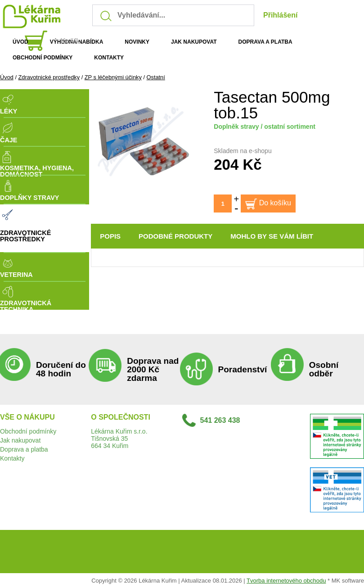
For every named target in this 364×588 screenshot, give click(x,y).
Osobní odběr (324, 369)
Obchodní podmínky (28, 431)
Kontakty (12, 458)
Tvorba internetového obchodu (286, 581)
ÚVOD (20, 42)
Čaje (9, 140)
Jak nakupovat (20, 440)
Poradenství (243, 369)
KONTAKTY (109, 58)
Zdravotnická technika (26, 306)
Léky (9, 111)
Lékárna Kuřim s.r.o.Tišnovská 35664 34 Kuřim (119, 439)
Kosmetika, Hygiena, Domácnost (37, 171)
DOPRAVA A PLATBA (265, 42)
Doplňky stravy (29, 198)
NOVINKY (137, 42)
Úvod (7, 77)
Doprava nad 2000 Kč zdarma (153, 369)
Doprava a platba (24, 449)
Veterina (16, 275)
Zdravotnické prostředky (49, 77)
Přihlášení (280, 15)
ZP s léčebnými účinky (113, 77)
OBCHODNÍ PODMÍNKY (43, 58)
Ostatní (156, 77)
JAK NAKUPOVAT (194, 42)
